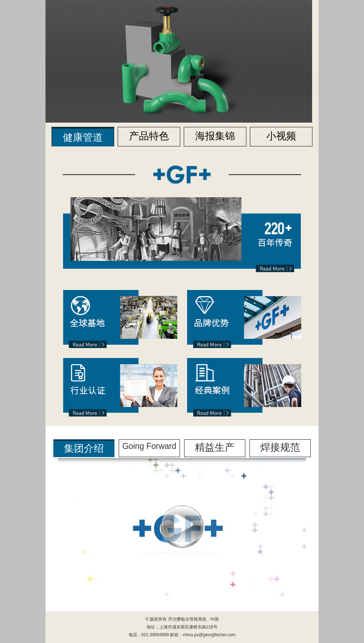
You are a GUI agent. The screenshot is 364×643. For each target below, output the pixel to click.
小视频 (281, 136)
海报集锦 (215, 136)
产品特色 (149, 136)
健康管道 (83, 137)
